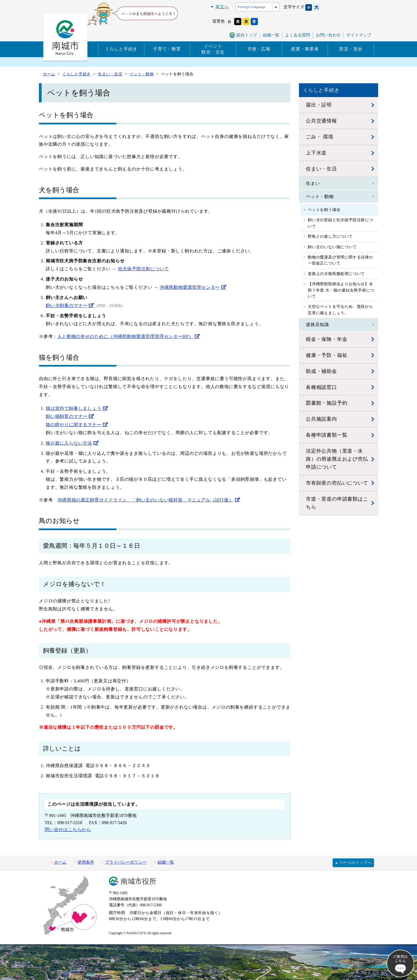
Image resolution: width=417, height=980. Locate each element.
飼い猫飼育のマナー (67, 416)
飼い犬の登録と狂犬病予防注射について (340, 223)
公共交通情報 (321, 121)
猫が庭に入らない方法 (69, 443)
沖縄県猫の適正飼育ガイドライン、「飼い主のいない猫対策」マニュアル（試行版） (145, 500)
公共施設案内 (321, 419)
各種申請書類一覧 (327, 435)
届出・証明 (319, 105)
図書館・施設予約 (327, 403)
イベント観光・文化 (213, 49)
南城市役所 (138, 881)
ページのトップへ (355, 863)
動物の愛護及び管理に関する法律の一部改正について (340, 260)
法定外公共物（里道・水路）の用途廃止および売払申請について (337, 459)
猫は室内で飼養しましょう (74, 408)
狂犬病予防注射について (144, 269)
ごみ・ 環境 (320, 137)
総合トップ (247, 35)
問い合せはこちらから (68, 830)
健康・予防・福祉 (327, 355)
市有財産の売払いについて (337, 483)
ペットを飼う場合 (324, 210)
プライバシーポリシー (126, 862)
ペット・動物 (320, 197)
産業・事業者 (305, 49)
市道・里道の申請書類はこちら (337, 503)
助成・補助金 (321, 371)
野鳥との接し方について (330, 237)
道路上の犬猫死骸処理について (336, 274)
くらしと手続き (121, 49)
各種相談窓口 (321, 387)
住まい (313, 183)
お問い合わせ (328, 35)
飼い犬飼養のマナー (67, 305)
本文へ (222, 7)
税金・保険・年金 (327, 339)
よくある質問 (298, 35)
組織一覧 (271, 35)
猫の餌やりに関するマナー (74, 425)
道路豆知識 (317, 325)
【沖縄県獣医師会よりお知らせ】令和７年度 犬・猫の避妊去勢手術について (341, 290)
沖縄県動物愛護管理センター (190, 287)
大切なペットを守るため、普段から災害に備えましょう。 (340, 310)
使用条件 (86, 862)
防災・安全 (351, 49)
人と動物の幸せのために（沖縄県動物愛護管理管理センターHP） (125, 336)
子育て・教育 (167, 49)
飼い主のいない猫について (332, 247)
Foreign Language (252, 7)
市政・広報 (259, 49)
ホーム (60, 862)
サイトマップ (359, 35)
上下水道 (316, 153)
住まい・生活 (321, 169)
